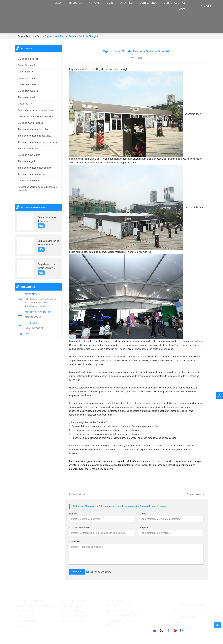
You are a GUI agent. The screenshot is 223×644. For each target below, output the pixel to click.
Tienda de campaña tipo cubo (33, 129)
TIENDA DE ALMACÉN (72, 606)
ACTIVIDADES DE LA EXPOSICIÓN (34, 606)
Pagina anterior (77, 494)
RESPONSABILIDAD (26, 621)
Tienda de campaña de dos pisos (34, 136)
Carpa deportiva (26, 72)
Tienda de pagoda (27, 161)
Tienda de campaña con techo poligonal (38, 142)
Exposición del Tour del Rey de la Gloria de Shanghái (72, 36)
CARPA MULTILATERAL (118, 606)
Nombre (73, 514)
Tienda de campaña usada (31, 174)
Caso (111, 3)
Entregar (77, 572)
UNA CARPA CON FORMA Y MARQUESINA (120, 623)
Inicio (59, 3)
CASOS (19, 616)
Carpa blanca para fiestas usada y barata (47, 266)
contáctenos (150, 3)
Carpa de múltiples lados (30, 123)
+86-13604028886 (34, 328)
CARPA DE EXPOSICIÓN (74, 616)
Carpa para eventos (28, 91)
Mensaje (74, 542)
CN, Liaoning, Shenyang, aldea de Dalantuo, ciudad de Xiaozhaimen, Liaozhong (40, 303)
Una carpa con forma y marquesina (36, 117)
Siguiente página (195, 494)
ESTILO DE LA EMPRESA (29, 601)
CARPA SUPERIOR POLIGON (121, 616)
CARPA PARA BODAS (72, 621)
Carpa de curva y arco (29, 155)
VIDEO (183, 9)
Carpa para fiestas (27, 84)
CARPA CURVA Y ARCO (73, 601)
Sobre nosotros (176, 3)
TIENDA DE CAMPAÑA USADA (122, 611)
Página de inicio (26, 36)
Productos (76, 3)
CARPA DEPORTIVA (71, 611)
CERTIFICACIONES (26, 611)
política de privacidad (26, 626)
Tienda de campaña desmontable (35, 168)
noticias (96, 3)
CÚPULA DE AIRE (115, 601)
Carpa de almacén (27, 65)
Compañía (144, 528)
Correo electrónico (79, 528)
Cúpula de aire (25, 104)
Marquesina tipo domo (29, 149)
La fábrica (128, 3)
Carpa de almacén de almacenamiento (48, 243)
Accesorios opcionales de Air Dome (36, 110)
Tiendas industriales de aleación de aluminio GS (48, 220)
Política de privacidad (100, 572)
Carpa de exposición (28, 59)
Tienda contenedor (27, 97)
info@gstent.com (33, 317)
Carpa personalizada (28, 181)
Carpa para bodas (27, 78)
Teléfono (143, 514)
